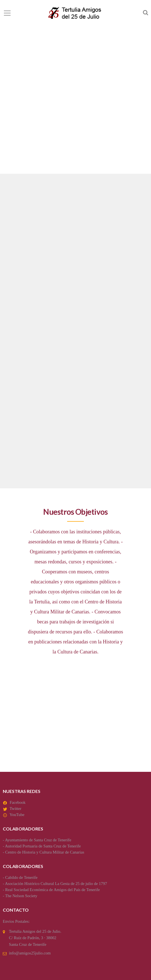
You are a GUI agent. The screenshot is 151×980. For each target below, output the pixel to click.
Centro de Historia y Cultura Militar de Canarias (45, 852)
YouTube (17, 815)
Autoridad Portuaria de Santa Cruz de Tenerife (43, 846)
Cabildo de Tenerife (21, 877)
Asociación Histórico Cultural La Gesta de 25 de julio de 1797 (56, 884)
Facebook (18, 802)
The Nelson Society (21, 896)
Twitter (15, 809)
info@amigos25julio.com (30, 953)
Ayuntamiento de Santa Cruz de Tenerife (38, 840)
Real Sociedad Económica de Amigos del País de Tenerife (53, 890)
